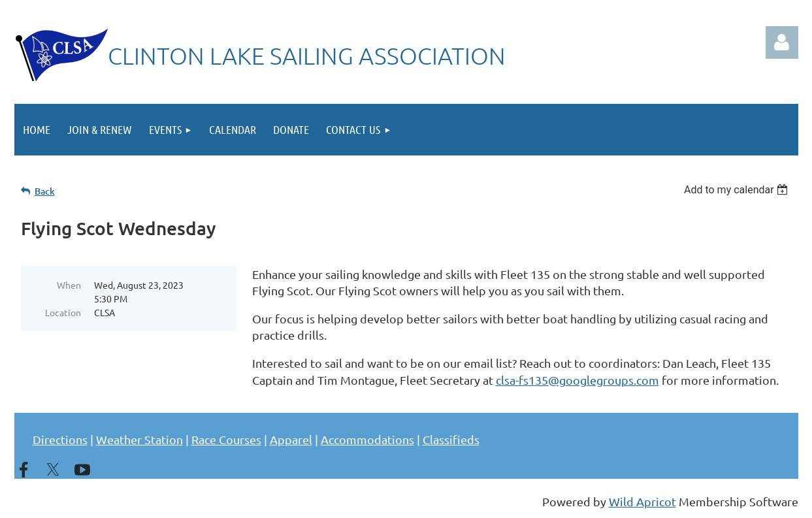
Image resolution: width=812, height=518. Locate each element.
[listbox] (738, 190)
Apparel (291, 439)
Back (45, 191)
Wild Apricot (642, 501)
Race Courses (226, 439)
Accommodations (367, 439)
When (69, 285)
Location (63, 312)
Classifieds (451, 439)
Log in (782, 42)
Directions (60, 439)
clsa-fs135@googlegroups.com (577, 380)
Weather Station (139, 439)
